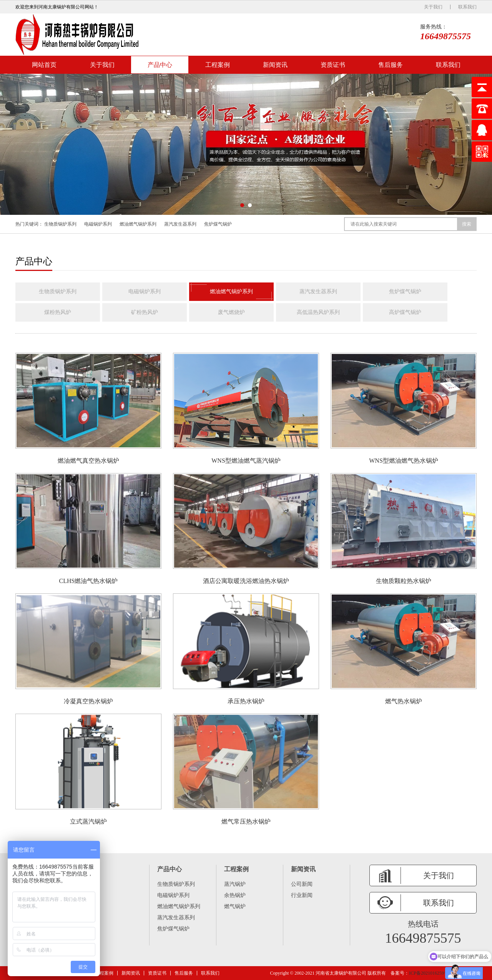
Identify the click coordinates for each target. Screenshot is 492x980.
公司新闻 (302, 884)
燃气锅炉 (235, 906)
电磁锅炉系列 (98, 224)
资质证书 (333, 65)
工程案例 (218, 65)
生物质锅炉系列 (60, 224)
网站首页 (44, 65)
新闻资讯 (275, 65)
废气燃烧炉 (231, 312)
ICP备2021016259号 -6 (431, 973)
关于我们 (433, 7)
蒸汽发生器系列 (180, 224)
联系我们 (467, 7)
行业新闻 (302, 895)
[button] (242, 205)
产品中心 (160, 65)
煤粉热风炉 (58, 312)
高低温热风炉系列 (318, 312)
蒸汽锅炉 (235, 884)
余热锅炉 (235, 895)
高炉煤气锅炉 (405, 312)
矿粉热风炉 (145, 312)
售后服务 (391, 65)
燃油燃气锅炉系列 (138, 224)
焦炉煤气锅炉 (218, 224)
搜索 (467, 224)
